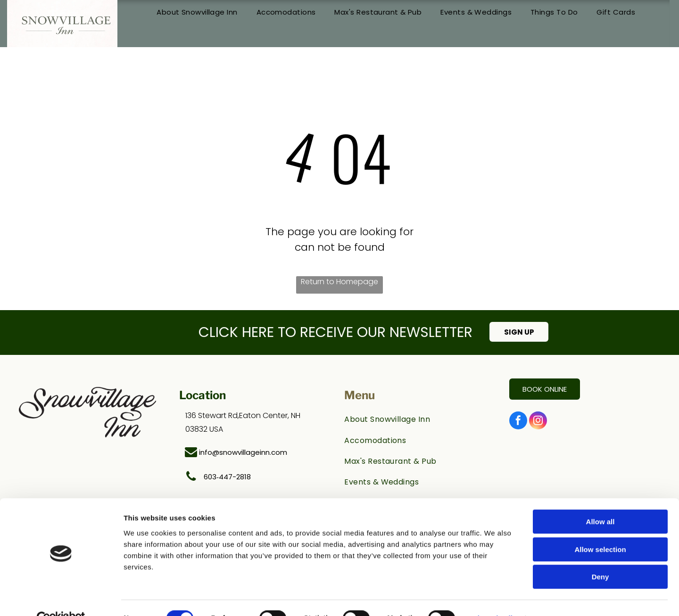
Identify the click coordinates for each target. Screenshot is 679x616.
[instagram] (538, 422)
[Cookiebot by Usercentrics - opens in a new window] (61, 598)
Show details (495, 597)
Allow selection (600, 529)
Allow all (600, 501)
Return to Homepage (339, 282)
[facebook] (518, 422)
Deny (600, 556)
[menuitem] (197, 12)
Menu (360, 395)
